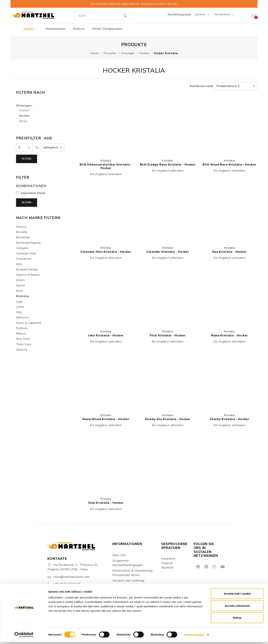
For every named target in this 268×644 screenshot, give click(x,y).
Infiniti (20, 280)
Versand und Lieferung (128, 581)
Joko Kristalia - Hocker (106, 335)
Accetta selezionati (237, 608)
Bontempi (23, 237)
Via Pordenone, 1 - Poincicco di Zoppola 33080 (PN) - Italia (72, 567)
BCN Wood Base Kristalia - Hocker (229, 165)
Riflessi (21, 334)
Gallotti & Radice (28, 275)
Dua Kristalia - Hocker (229, 252)
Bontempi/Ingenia (28, 243)
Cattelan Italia (26, 253)
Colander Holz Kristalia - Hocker (106, 252)
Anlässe (79, 29)
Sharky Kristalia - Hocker (229, 419)
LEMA (20, 307)
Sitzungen (26, 106)
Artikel (31, 29)
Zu (37, 147)
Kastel (21, 286)
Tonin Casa (24, 344)
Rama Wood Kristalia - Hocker (106, 419)
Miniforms (23, 318)
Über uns (119, 555)
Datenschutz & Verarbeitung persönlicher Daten (132, 573)
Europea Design (27, 269)
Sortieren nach (224, 86)
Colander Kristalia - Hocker (168, 252)
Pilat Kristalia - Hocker (168, 335)
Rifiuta (237, 620)
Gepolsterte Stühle (33, 193)
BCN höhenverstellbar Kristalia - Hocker (106, 166)
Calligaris (22, 248)
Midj (19, 312)
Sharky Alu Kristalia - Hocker (168, 419)
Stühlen (24, 110)
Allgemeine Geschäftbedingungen (128, 563)
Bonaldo (22, 232)
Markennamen (56, 29)
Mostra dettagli (194, 637)
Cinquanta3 (24, 259)
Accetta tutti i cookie (237, 596)
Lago (20, 302)
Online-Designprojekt (107, 29)
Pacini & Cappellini (29, 323)
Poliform (22, 328)
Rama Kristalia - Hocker (229, 335)
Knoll (20, 291)
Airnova (21, 227)
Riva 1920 (23, 339)
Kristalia (106, 161)
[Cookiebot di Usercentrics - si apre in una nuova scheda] (24, 637)
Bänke (23, 121)
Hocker (24, 116)
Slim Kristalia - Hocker (106, 503)
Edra (19, 264)
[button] (106, 126)
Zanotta (22, 350)
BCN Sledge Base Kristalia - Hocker (168, 165)
